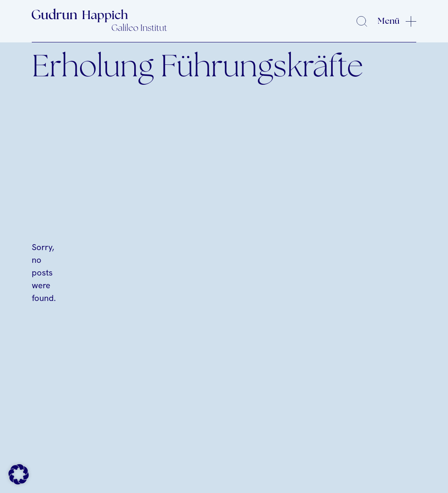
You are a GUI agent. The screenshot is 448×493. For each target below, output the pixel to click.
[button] (19, 474)
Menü (389, 21)
